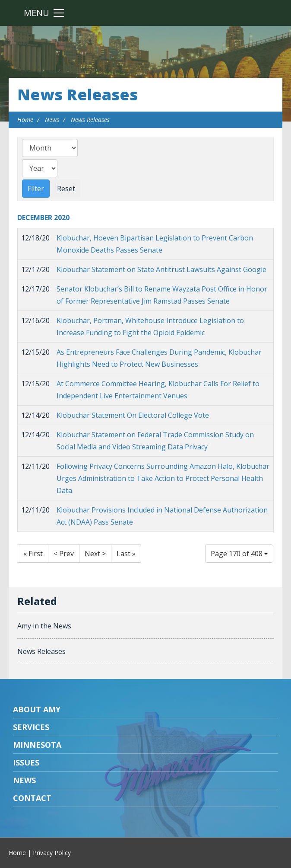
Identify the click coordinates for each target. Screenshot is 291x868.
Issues (26, 762)
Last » (126, 554)
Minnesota (37, 745)
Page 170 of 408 (239, 554)
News (52, 120)
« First (33, 554)
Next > (95, 554)
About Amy (37, 709)
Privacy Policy (52, 853)
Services (31, 727)
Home (25, 120)
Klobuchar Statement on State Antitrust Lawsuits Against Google (161, 269)
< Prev (64, 554)
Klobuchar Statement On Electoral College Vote (133, 415)
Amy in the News (44, 626)
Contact (32, 798)
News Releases (77, 94)
